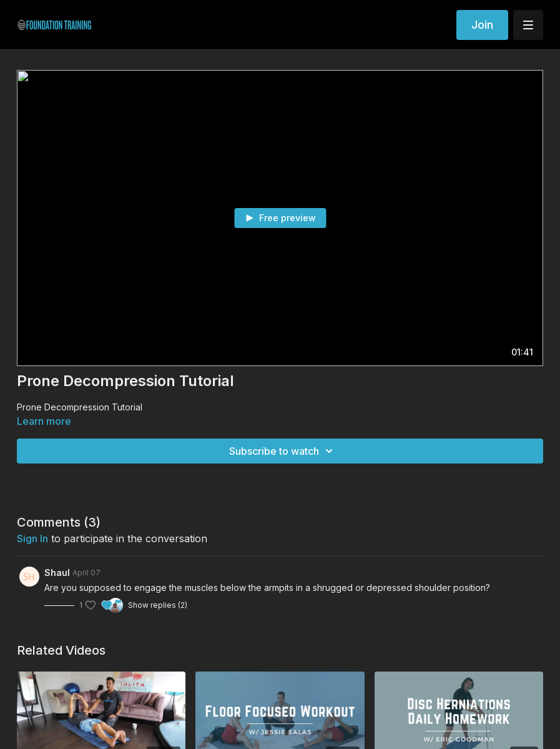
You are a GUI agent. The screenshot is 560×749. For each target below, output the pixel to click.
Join (482, 25)
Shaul (57, 573)
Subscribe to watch (283, 451)
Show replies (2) (158, 605)
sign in (32, 538)
